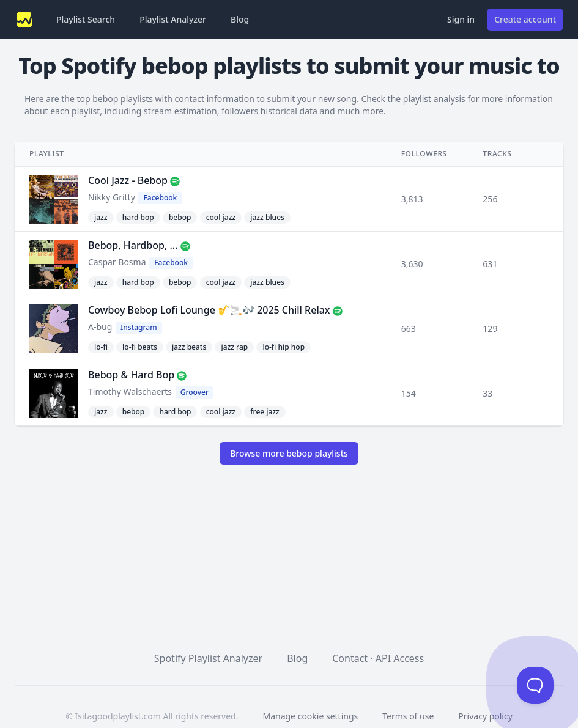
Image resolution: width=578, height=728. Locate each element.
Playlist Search (86, 19)
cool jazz (221, 217)
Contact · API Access (378, 658)
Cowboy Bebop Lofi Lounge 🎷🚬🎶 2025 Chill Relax (209, 310)
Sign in (461, 19)
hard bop (138, 217)
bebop (180, 217)
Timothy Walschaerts (130, 392)
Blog (240, 19)
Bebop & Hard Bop (131, 375)
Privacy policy (485, 716)
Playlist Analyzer (173, 19)
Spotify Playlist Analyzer (208, 658)
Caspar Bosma (117, 262)
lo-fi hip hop (283, 347)
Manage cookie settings (310, 716)
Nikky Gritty (112, 197)
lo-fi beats (140, 347)
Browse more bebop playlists (289, 453)
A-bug (100, 327)
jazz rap (234, 347)
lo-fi (101, 347)
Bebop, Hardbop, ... (133, 245)
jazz (101, 217)
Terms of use (408, 716)
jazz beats (189, 347)
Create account (525, 19)
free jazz (265, 412)
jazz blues (267, 217)
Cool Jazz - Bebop (128, 180)
